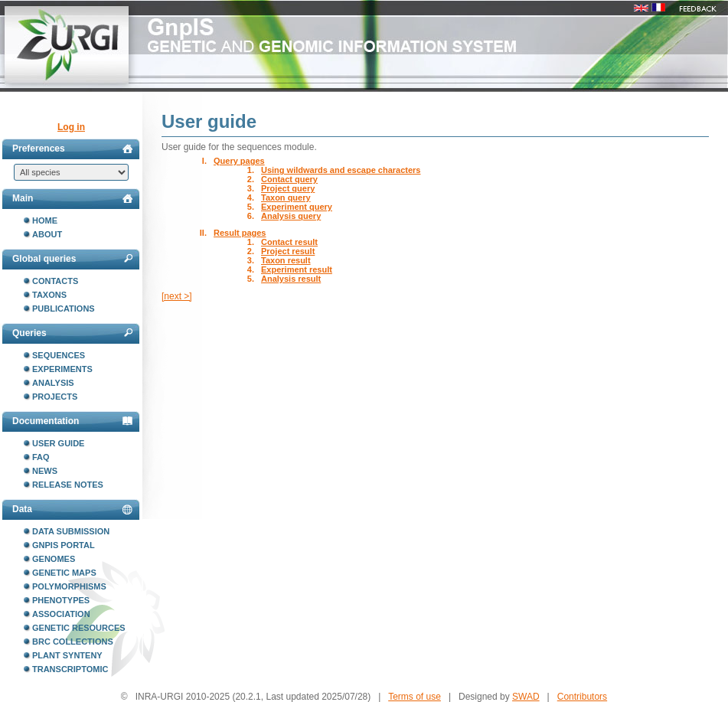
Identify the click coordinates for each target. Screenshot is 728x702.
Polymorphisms (69, 586)
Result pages (240, 233)
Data (72, 509)
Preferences (72, 149)
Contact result (289, 242)
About (47, 234)
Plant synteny (67, 655)
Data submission (71, 531)
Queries (72, 333)
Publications (64, 309)
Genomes (54, 559)
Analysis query (291, 216)
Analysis (53, 383)
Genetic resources (79, 628)
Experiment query (297, 207)
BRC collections (73, 642)
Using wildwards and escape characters (341, 170)
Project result (288, 251)
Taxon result (286, 260)
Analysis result (291, 279)
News (45, 471)
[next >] (177, 296)
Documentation (72, 421)
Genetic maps (64, 573)
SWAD (526, 697)
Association (61, 614)
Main (72, 198)
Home (45, 220)
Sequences (59, 355)
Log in (71, 127)
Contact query (289, 179)
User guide (58, 443)
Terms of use (415, 697)
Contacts (55, 281)
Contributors (582, 697)
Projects (55, 397)
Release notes (68, 485)
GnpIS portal (64, 545)
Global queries (72, 259)
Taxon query (286, 198)
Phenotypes (61, 600)
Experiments (62, 369)
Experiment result (297, 269)
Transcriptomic (70, 669)
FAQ (41, 457)
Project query (288, 188)
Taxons (49, 295)
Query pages (239, 161)
